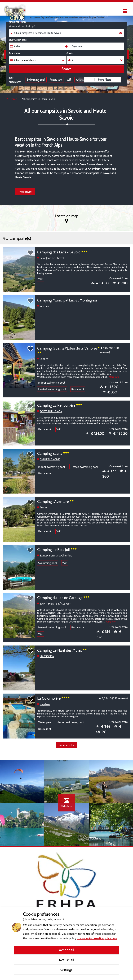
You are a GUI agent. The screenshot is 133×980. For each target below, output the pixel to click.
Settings (67, 970)
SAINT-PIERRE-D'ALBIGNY (54, 603)
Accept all (66, 950)
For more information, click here (97, 938)
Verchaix (43, 306)
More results (67, 745)
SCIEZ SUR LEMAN (50, 411)
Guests (70, 53)
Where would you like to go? (22, 26)
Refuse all (67, 960)
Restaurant (56, 80)
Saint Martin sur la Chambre (55, 555)
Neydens (44, 704)
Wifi (69, 80)
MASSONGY (46, 656)
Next (81, 80)
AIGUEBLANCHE (48, 459)
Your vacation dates (18, 40)
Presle (42, 507)
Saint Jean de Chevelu (51, 258)
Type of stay (14, 53)
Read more (25, 192)
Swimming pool (36, 80)
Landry (43, 359)
